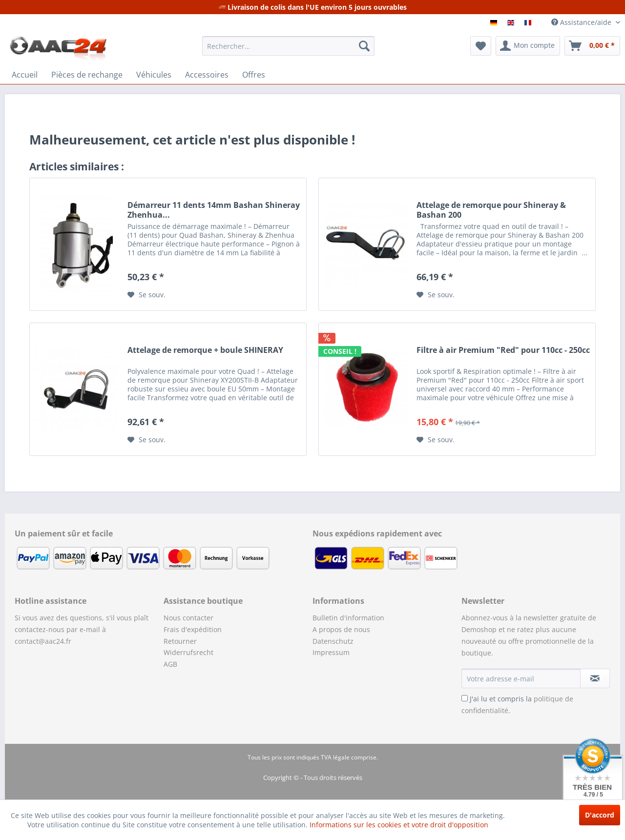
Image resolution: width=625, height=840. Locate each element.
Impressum (331, 652)
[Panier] (592, 46)
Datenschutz (333, 641)
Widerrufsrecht (188, 652)
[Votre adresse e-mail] (521, 678)
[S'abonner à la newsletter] (595, 678)
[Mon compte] (528, 46)
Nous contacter (188, 618)
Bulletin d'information (348, 618)
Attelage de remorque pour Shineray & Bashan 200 (491, 210)
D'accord (600, 815)
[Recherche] (364, 46)
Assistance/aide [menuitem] (582, 22)
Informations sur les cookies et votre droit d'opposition (399, 825)
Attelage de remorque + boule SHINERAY (205, 350)
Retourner (180, 641)
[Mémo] (481, 46)
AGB (170, 664)
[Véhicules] (154, 75)
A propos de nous (341, 629)
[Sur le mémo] (146, 295)
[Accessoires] (207, 75)
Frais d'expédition (193, 629)
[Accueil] (25, 75)
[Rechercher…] (288, 46)
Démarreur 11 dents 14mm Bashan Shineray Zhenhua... (214, 210)
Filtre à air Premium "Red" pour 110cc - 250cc (503, 350)
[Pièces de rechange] (87, 75)
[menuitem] (288, 46)
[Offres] (254, 75)
